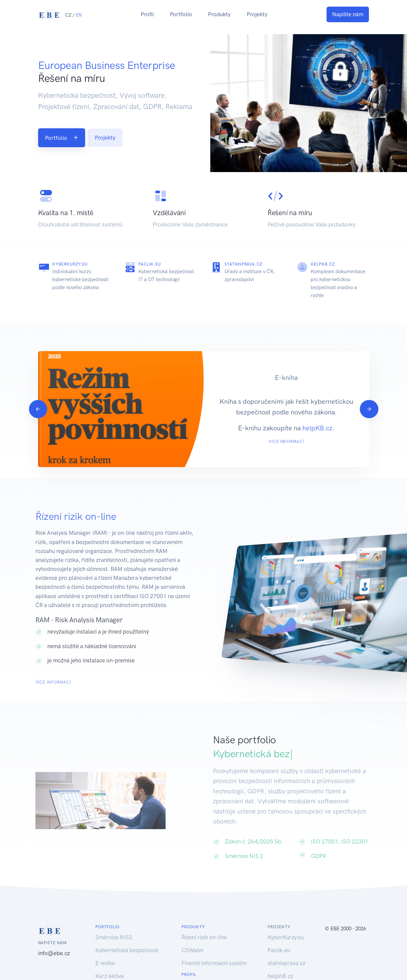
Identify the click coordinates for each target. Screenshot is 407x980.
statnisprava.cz (244, 264)
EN (79, 15)
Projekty (257, 14)
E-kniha (105, 967)
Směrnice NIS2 (114, 942)
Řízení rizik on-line (204, 942)
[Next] (369, 411)
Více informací (286, 442)
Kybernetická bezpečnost (127, 954)
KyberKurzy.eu (70, 264)
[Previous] (38, 411)
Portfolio (181, 14)
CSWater (193, 954)
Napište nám (348, 14)
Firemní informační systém (214, 967)
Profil (147, 14)
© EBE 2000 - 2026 (345, 933)
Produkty (219, 14)
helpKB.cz (323, 264)
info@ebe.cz (54, 957)
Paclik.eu (150, 264)
